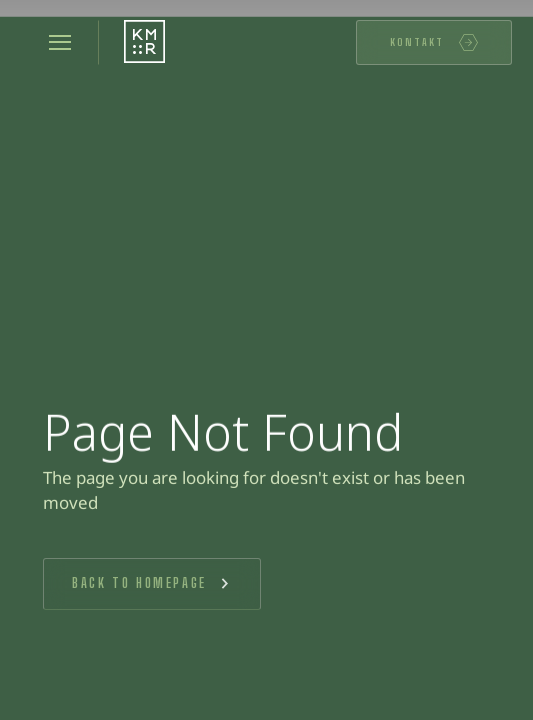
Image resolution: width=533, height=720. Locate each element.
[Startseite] (145, 43)
